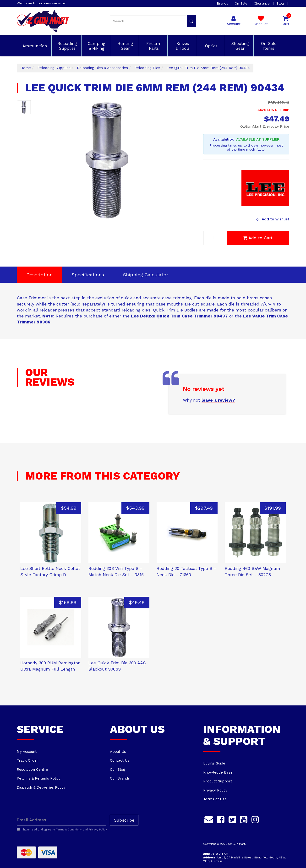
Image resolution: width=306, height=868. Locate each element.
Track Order (27, 760)
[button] (273, 219)
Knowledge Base (218, 772)
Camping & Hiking (96, 46)
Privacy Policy (215, 790)
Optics (210, 46)
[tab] (39, 275)
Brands (223, 3)
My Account (27, 752)
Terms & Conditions (69, 830)
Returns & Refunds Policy (39, 778)
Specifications (88, 275)
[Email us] (209, 819)
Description (39, 275)
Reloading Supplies (66, 46)
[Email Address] (62, 820)
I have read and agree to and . (62, 830)
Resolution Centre (32, 770)
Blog (281, 3)
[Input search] (148, 21)
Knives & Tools (182, 46)
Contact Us (120, 760)
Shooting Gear (239, 46)
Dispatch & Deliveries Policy (41, 787)
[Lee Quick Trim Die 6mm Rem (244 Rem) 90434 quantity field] (213, 238)
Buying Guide (214, 763)
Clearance (262, 3)
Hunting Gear (125, 46)
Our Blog (118, 770)
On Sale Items (268, 46)
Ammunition (34, 46)
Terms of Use (215, 799)
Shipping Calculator (146, 275)
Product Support (218, 781)
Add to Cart (258, 238)
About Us (118, 752)
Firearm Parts (153, 46)
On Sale (242, 3)
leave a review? (218, 400)
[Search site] (191, 21)
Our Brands (120, 778)
